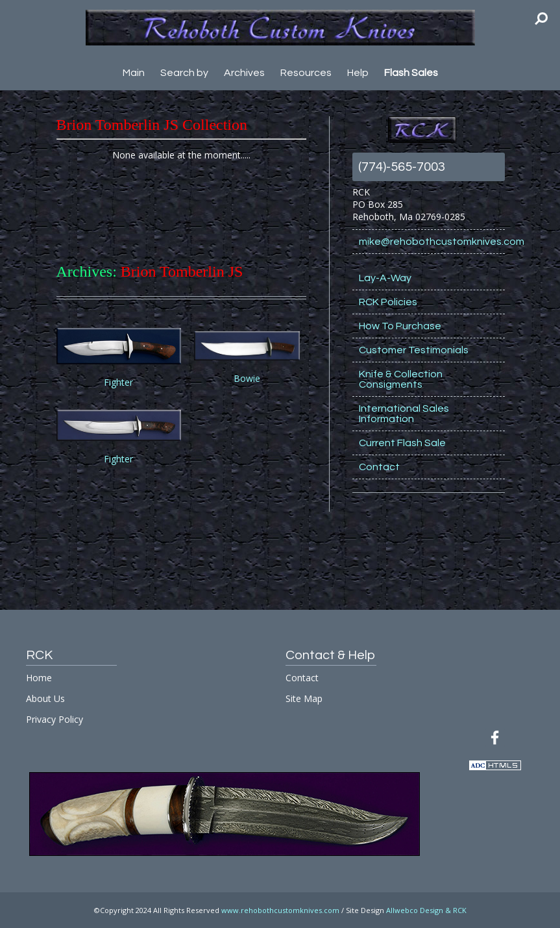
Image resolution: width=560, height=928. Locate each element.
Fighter (118, 382)
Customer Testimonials (414, 350)
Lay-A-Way (385, 278)
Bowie (247, 378)
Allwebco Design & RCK (426, 910)
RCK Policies (388, 302)
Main (134, 73)
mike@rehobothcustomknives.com (432, 242)
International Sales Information (404, 414)
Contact (379, 467)
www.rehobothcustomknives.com (280, 910)
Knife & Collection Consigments (401, 379)
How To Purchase (400, 326)
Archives (244, 73)
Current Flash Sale (402, 443)
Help (358, 73)
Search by (184, 73)
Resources (306, 73)
